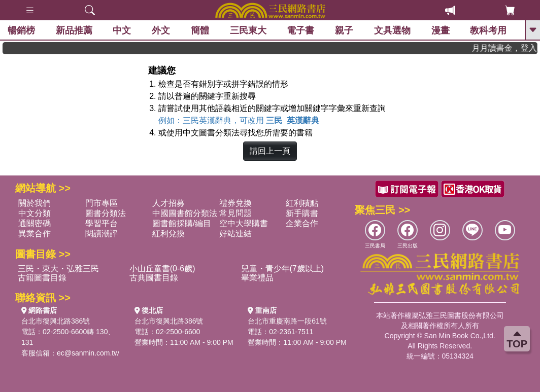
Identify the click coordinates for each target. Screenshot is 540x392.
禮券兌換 (235, 203)
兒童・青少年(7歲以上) (283, 269)
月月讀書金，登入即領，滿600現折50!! (509, 48)
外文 (161, 30)
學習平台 (102, 223)
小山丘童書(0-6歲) (162, 269)
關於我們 (35, 203)
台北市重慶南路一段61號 (287, 321)
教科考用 (488, 30)
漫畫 (441, 30)
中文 (122, 30)
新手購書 (302, 213)
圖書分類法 (106, 213)
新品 (74, 30)
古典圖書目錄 (154, 278)
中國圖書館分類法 (185, 213)
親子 (344, 30)
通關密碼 (35, 223)
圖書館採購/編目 (182, 223)
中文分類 (35, 213)
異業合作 (35, 234)
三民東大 (248, 30)
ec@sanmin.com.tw (88, 353)
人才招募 (168, 203)
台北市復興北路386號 (56, 321)
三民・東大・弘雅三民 (58, 269)
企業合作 (302, 223)
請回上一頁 (270, 151)
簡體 (200, 30)
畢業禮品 (257, 278)
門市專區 (102, 203)
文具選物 (392, 30)
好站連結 (235, 234)
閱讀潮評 (102, 234)
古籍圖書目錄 (42, 278)
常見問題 (235, 213)
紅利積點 (302, 203)
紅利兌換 (168, 234)
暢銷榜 (21, 30)
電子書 (300, 30)
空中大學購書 (244, 223)
